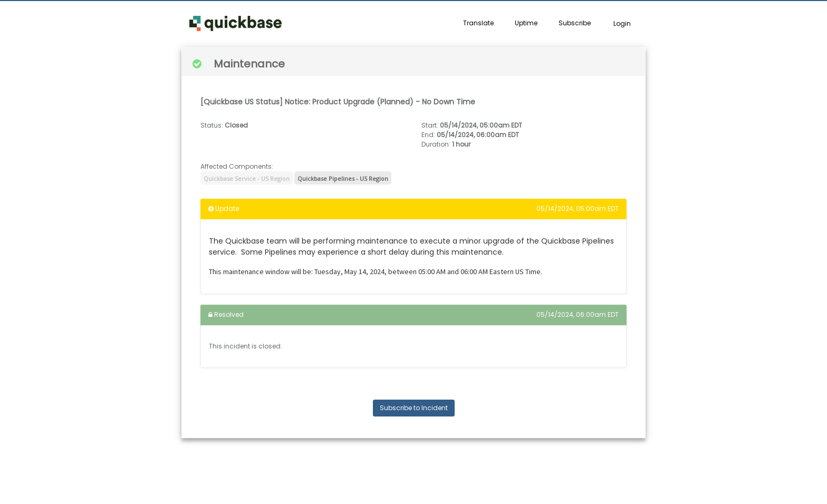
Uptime (526, 23)
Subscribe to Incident (414, 408)
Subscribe (575, 23)
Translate (478, 23)
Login (622, 23)
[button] (235, 24)
